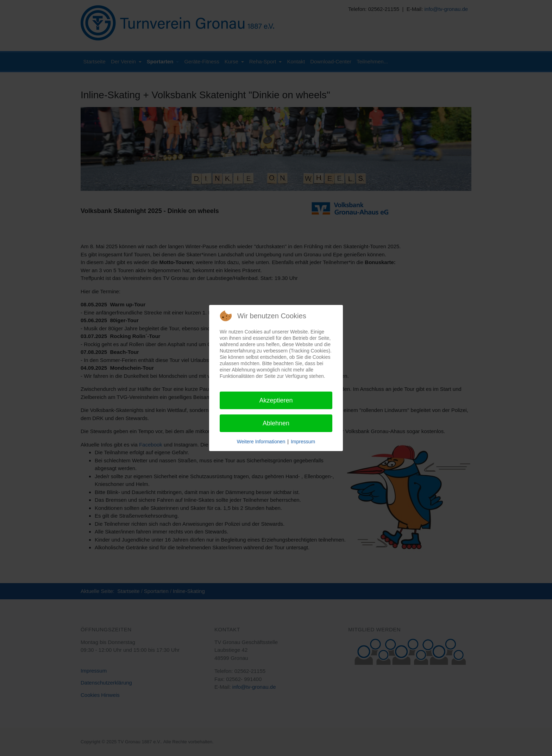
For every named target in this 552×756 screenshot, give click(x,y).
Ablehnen (276, 423)
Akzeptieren (276, 400)
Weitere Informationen (261, 442)
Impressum (303, 442)
